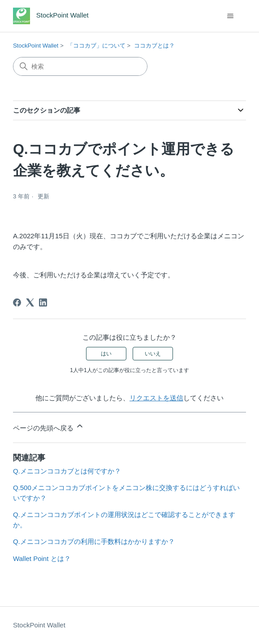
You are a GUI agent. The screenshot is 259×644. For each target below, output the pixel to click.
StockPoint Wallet (36, 46)
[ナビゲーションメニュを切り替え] (230, 16)
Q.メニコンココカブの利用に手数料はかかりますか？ (94, 541)
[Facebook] (17, 302)
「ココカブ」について (96, 46)
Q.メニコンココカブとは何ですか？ (67, 471)
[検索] (80, 66)
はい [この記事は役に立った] (106, 354)
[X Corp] (30, 302)
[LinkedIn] (43, 302)
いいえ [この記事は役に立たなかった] (153, 354)
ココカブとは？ (154, 46)
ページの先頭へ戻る (49, 427)
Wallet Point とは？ (42, 559)
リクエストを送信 (156, 398)
